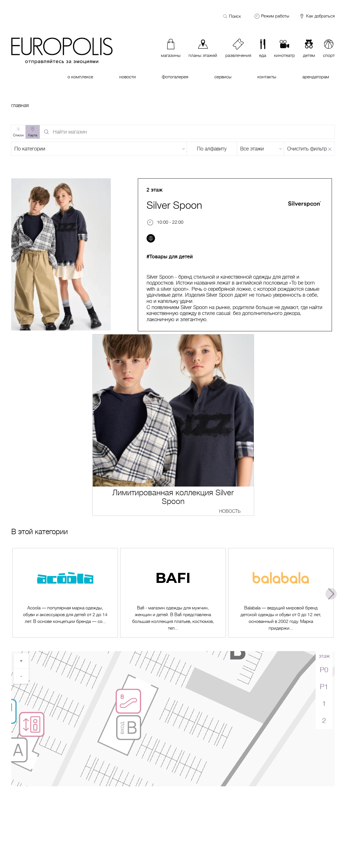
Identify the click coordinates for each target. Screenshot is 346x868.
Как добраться (317, 16)
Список (18, 135)
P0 (324, 670)
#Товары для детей (170, 257)
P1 (324, 687)
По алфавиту (212, 149)
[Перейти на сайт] (151, 238)
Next (331, 594)
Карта (33, 135)
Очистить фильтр (307, 149)
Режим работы (275, 16)
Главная (20, 105)
